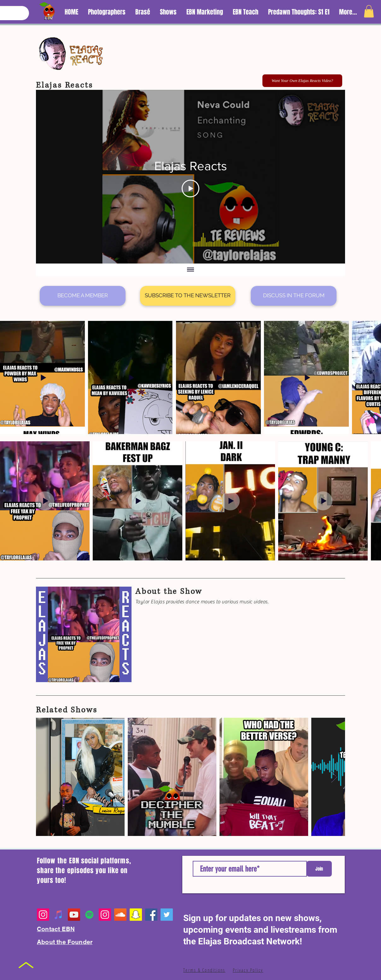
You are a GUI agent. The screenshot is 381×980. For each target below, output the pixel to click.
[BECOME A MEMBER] (83, 296)
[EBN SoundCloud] (120, 915)
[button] (369, 11)
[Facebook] (151, 915)
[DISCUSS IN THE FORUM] (294, 296)
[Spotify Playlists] (89, 915)
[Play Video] (190, 188)
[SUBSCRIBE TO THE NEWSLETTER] (188, 296)
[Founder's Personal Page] (105, 915)
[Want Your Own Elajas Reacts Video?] (302, 81)
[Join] (319, 869)
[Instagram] (43, 915)
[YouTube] (74, 915)
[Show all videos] (190, 270)
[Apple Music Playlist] (59, 915)
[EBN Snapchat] (136, 915)
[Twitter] (167, 915)
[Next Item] (334, 777)
